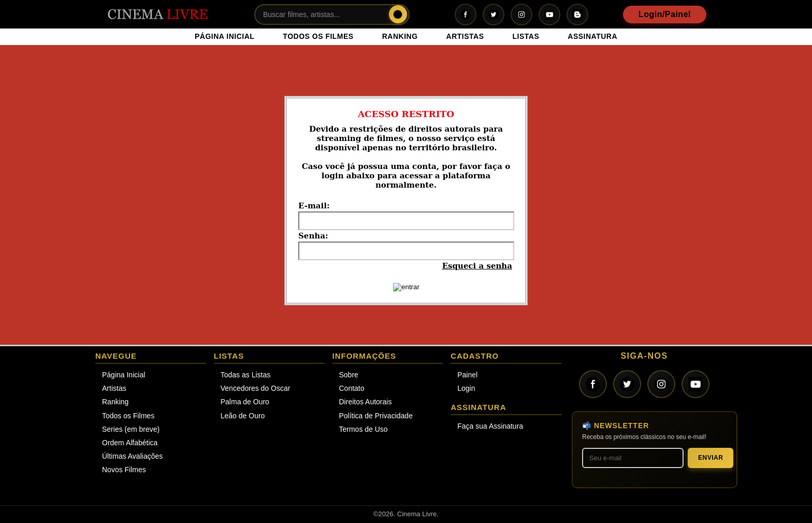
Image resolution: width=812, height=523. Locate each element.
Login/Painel (665, 14)
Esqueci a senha (477, 266)
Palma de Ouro (245, 402)
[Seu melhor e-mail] (633, 458)
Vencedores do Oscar (256, 388)
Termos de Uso (364, 429)
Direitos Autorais (366, 402)
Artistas (114, 388)
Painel (467, 375)
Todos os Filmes (128, 416)
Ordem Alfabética (130, 443)
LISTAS (526, 36)
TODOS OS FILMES (318, 36)
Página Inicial (124, 375)
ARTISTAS (465, 36)
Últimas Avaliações (132, 456)
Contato (352, 388)
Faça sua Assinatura (490, 426)
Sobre (349, 375)
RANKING (400, 36)
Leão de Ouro (243, 416)
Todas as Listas (246, 375)
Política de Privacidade (376, 416)
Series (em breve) (131, 429)
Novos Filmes (124, 470)
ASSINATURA (592, 36)
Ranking (115, 402)
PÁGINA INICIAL (224, 36)
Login (466, 388)
